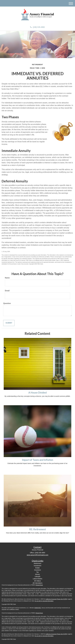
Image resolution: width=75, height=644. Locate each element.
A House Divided (37, 393)
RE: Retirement (38, 529)
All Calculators (37, 583)
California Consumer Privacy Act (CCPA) (56, 599)
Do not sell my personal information (44, 601)
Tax (38, 572)
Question (7, 303)
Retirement (37, 563)
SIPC (40, 608)
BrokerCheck (39, 585)
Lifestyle (37, 576)
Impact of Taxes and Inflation (38, 460)
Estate (38, 568)
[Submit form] (9, 323)
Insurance (37, 570)
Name (7, 278)
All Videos (37, 581)
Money (37, 574)
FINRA (36, 608)
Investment (37, 566)
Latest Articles (37, 579)
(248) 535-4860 (37, 27)
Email (7, 291)
